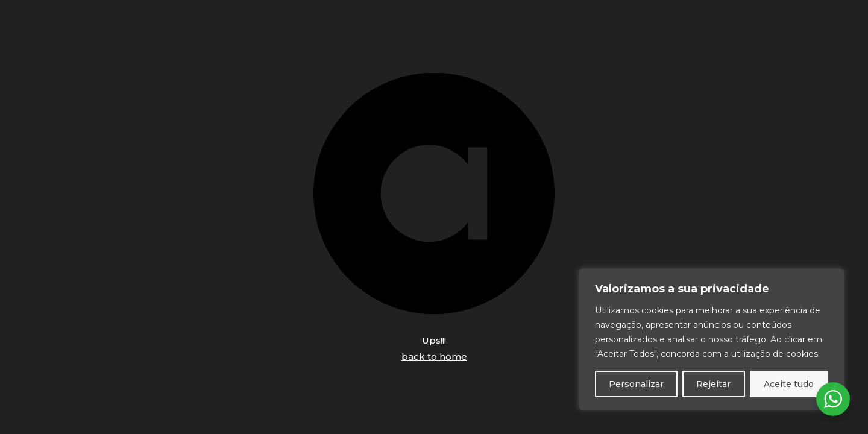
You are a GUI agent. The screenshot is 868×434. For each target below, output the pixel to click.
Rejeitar (713, 384)
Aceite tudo (789, 384)
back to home (434, 357)
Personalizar (636, 384)
